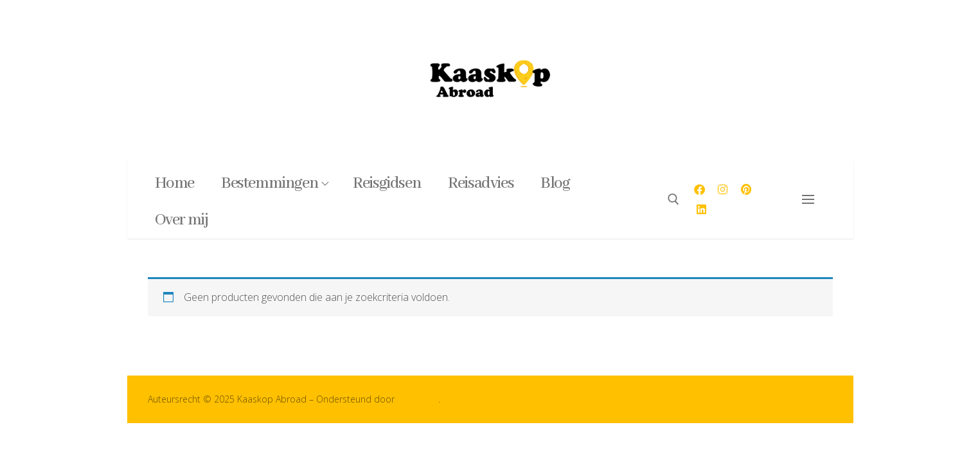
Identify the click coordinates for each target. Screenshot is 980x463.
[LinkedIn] (701, 209)
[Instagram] (723, 189)
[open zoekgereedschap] (673, 199)
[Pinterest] (746, 189)
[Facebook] (699, 189)
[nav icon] (811, 199)
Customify (418, 399)
